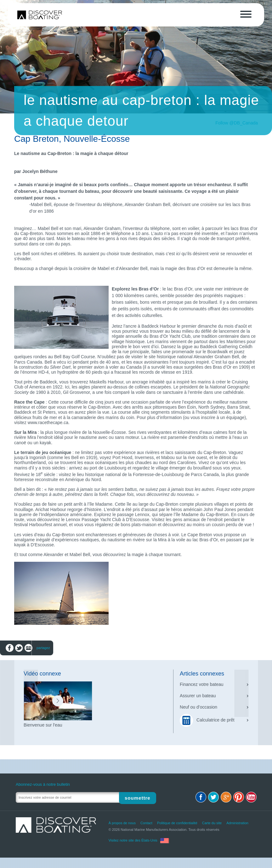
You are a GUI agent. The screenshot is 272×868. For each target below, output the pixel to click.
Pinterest (239, 797)
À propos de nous (122, 823)
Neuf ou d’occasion (198, 707)
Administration (237, 823)
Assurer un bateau (198, 696)
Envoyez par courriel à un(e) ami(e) (28, 648)
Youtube (251, 797)
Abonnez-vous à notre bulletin (43, 784)
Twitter (213, 797)
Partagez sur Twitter (19, 648)
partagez (43, 648)
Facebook (201, 797)
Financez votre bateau (202, 684)
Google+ (226, 797)
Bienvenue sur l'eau (43, 725)
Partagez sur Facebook (10, 648)
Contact (146, 823)
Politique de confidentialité (177, 823)
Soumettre (139, 797)
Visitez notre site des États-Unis (133, 840)
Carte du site (212, 823)
